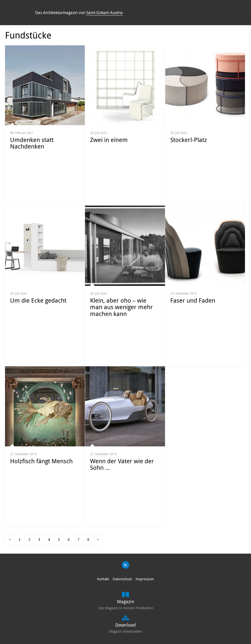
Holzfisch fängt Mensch (41, 461)
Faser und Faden (193, 300)
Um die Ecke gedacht (38, 300)
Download (125, 625)
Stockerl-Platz (189, 140)
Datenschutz (122, 579)
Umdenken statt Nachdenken (32, 143)
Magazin (126, 601)
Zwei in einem (109, 140)
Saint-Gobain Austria (104, 13)
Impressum (145, 579)
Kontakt (103, 579)
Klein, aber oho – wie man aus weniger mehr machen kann (121, 307)
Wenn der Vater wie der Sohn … (122, 464)
